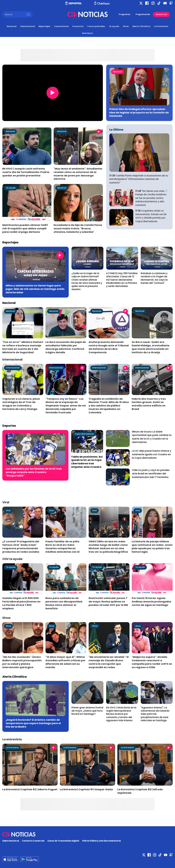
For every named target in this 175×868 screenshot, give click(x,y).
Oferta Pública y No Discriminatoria (101, 841)
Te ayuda (114, 26)
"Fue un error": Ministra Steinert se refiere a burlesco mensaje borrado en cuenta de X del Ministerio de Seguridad (23, 347)
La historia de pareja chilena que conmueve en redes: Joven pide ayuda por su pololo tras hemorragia (152, 547)
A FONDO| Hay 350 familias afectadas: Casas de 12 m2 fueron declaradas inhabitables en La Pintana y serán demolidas (122, 280)
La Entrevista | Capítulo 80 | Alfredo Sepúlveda (140, 791)
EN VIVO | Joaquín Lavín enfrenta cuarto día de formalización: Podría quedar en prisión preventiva (26, 172)
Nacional (12, 26)
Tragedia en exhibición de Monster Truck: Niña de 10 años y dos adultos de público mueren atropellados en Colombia (109, 406)
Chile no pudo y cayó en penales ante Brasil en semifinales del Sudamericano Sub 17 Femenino (151, 474)
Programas (125, 14)
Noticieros (88, 33)
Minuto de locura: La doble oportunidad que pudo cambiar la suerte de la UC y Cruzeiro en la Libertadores (152, 437)
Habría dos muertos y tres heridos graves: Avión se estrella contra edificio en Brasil (149, 404)
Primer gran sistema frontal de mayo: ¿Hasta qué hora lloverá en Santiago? (87, 711)
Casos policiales (96, 26)
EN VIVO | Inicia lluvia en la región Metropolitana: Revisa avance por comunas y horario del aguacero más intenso (121, 714)
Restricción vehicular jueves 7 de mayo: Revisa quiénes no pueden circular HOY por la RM (108, 602)
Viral (8, 510)
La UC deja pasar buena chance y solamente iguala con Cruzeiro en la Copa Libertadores (152, 454)
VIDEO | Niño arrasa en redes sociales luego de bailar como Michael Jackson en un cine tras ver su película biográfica (108, 547)
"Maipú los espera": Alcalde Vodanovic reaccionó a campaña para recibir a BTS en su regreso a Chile (152, 662)
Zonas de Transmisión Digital (63, 841)
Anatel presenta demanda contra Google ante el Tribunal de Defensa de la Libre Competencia (109, 347)
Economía (78, 26)
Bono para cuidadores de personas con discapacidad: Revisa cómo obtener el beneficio (64, 603)
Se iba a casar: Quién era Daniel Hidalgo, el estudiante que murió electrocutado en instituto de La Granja (151, 347)
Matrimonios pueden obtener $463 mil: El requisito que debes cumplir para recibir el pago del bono (25, 228)
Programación (143, 14)
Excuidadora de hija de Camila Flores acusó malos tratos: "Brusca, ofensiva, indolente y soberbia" (78, 228)
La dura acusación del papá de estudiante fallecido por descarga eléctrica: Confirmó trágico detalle (66, 347)
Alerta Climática (141, 26)
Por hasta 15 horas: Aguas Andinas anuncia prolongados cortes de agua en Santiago (152, 602)
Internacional (28, 26)
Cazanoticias (61, 26)
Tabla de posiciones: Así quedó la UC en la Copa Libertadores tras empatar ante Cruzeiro (87, 462)
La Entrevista (161, 26)
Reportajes (44, 26)
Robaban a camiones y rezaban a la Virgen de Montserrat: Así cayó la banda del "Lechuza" (154, 278)
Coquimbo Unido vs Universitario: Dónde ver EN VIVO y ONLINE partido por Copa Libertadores (151, 216)
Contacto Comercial (33, 841)
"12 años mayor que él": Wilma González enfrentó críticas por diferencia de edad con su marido (65, 662)
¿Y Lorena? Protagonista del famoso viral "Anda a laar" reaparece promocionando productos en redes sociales (21, 547)
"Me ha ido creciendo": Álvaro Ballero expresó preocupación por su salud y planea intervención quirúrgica (22, 662)
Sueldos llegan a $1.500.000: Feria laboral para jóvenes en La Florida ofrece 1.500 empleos (21, 603)
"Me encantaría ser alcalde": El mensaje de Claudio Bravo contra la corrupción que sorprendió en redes (109, 662)
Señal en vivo (161, 14)
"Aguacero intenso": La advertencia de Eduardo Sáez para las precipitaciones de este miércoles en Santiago (155, 714)
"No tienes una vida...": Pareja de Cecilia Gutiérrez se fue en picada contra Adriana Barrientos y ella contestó (151, 198)
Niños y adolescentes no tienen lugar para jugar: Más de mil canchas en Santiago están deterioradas (35, 289)
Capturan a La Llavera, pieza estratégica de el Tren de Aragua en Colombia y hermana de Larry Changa (21, 404)
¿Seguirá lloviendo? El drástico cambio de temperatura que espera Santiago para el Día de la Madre (33, 723)
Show (126, 26)
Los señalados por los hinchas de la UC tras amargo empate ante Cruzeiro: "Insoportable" (34, 472)
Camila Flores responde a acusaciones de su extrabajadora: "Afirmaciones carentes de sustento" (139, 179)
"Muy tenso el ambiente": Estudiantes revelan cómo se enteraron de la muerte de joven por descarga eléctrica (78, 174)
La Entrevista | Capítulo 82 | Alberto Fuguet (30, 789)
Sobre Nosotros (11, 841)
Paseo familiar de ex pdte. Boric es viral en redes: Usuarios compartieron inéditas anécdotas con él (63, 547)
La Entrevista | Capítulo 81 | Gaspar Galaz (86, 789)
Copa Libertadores (84, 434)
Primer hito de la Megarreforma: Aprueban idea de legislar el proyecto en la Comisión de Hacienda (139, 113)
